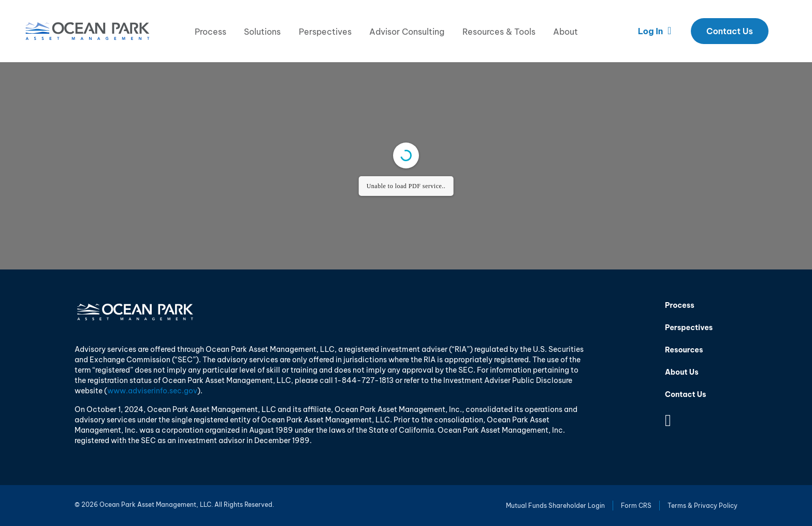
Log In (655, 31)
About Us (682, 372)
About (565, 32)
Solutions (262, 32)
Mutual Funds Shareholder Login (555, 506)
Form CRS (636, 506)
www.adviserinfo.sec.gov (152, 391)
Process (211, 32)
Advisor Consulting (407, 32)
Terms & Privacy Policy (702, 506)
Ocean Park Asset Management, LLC (88, 31)
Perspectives (325, 32)
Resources (684, 350)
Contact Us (730, 31)
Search (784, 31)
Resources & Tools (499, 32)
